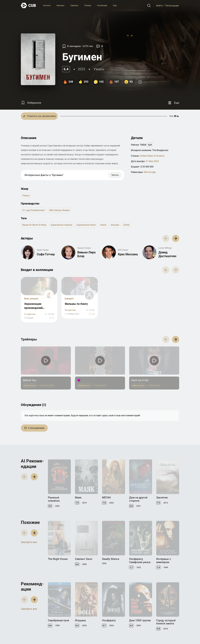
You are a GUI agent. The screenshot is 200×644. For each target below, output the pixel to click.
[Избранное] (31, 103)
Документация (136, 615)
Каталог (47, 5)
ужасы (99, 69)
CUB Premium (162, 619)
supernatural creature (61, 225)
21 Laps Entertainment (33, 210)
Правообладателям (111, 619)
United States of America (152, 156)
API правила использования (136, 620)
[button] (176, 303)
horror (103, 225)
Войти (159, 6)
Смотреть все (29, 503)
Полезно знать (163, 615)
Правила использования (136, 636)
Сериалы (74, 5)
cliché (126, 225)
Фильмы (60, 5)
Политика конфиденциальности (165, 636)
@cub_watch (82, 636)
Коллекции (102, 5)
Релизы (88, 5)
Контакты (107, 615)
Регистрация (172, 6)
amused (115, 225)
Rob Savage (150, 172)
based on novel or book (34, 225)
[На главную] (28, 6)
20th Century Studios (59, 210)
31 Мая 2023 (152, 161)
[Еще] (173, 103)
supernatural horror (86, 225)
